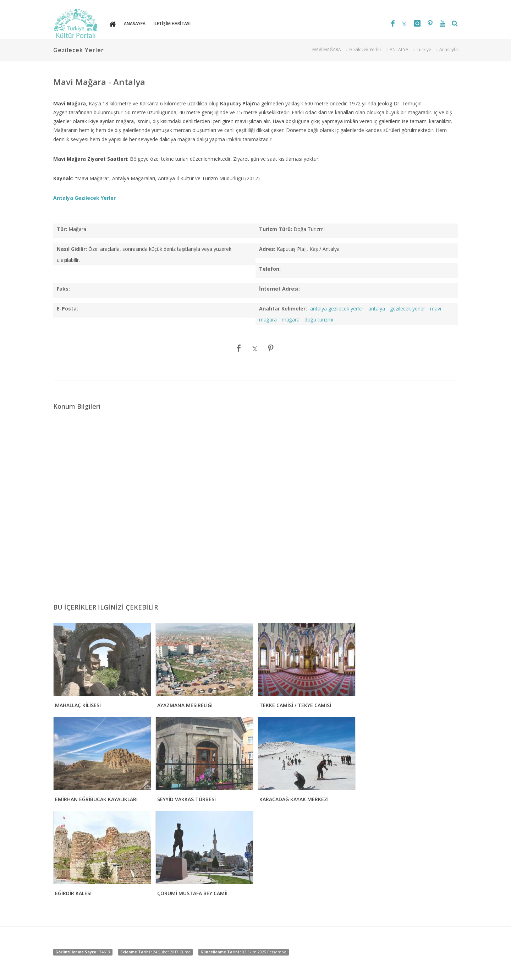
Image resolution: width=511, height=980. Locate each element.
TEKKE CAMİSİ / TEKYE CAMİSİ (295, 705)
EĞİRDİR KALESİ (73, 893)
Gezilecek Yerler (365, 49)
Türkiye (424, 49)
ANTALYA (399, 49)
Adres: (267, 249)
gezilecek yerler (408, 309)
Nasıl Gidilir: (72, 249)
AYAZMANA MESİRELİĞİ (185, 705)
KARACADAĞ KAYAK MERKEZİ (294, 799)
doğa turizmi (319, 320)
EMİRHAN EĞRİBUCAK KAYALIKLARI (96, 799)
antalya (377, 309)
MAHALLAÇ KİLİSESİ (78, 705)
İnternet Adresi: (279, 289)
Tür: (62, 229)
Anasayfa (449, 49)
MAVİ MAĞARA (327, 49)
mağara (291, 320)
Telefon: (270, 269)
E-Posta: (67, 309)
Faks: (63, 289)
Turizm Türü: (276, 229)
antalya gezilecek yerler (337, 309)
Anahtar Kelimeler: (283, 309)
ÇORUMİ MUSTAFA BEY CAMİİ (192, 893)
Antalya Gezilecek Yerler (84, 198)
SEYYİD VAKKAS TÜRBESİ (186, 799)
